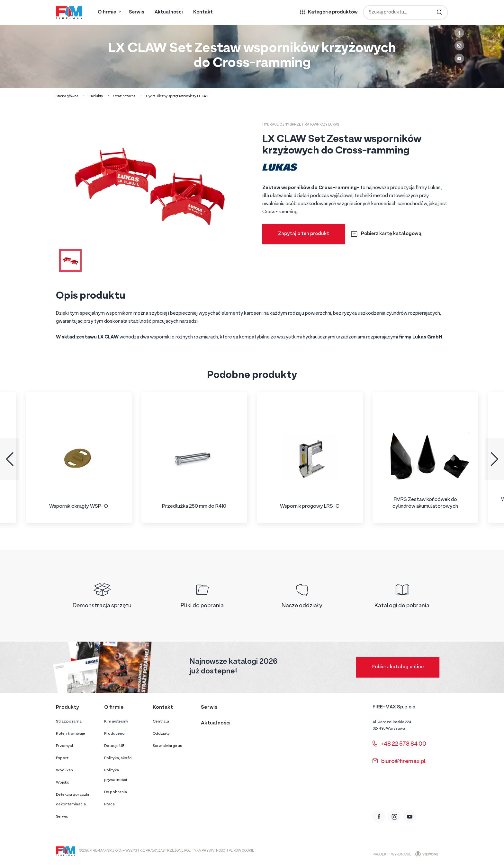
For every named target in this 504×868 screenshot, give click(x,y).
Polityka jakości (118, 758)
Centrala (161, 722)
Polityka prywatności (116, 775)
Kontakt (203, 12)
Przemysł (65, 746)
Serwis (137, 12)
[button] (10, 459)
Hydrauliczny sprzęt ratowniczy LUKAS (177, 96)
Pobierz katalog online (398, 667)
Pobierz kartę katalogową (386, 234)
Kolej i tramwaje (71, 734)
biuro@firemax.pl (399, 762)
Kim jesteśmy (116, 722)
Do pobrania (116, 792)
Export (62, 758)
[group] (79, 457)
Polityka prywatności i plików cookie (219, 851)
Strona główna (67, 96)
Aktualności (169, 12)
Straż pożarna (125, 96)
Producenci (115, 734)
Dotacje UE (114, 746)
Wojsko (63, 783)
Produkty (96, 96)
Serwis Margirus (167, 746)
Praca (109, 804)
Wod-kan (64, 770)
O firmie (107, 12)
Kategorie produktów (333, 12)
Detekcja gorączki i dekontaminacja (73, 800)
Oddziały (161, 734)
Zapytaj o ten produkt (304, 234)
